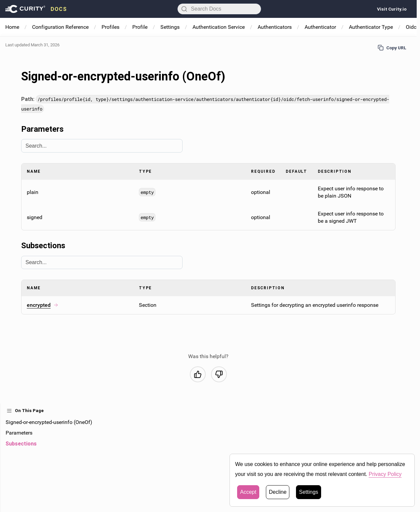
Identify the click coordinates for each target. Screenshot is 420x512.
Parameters (19, 433)
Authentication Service (219, 27)
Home (12, 27)
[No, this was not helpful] (219, 374)
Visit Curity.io (392, 9)
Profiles (110, 27)
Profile (140, 27)
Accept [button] (248, 492)
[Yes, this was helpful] (198, 374)
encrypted (43, 305)
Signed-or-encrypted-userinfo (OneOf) (49, 422)
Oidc (411, 27)
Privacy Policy (385, 474)
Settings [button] (309, 492)
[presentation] (36, 9)
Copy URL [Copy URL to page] (392, 48)
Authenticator (320, 27)
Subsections (21, 443)
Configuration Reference (60, 27)
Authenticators (275, 27)
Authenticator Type (371, 27)
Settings (170, 27)
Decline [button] (278, 492)
